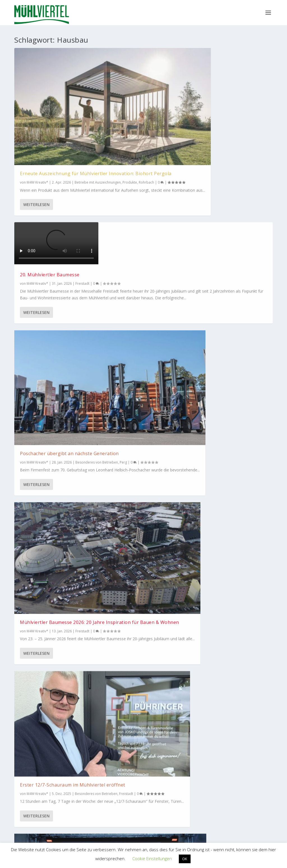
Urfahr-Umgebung (123, 414)
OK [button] (185, 859)
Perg (128, 547)
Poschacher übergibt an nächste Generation (224, 108)
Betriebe (115, 547)
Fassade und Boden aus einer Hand (230, 376)
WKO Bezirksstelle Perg (114, 802)
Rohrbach (77, 131)
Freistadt (82, 268)
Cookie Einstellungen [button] (152, 858)
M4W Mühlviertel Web (232, 740)
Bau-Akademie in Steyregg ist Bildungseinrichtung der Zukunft (53, 356)
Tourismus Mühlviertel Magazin (55, 740)
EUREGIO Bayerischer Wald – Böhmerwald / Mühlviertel (173, 798)
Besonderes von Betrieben (130, 271)
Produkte (61, 131)
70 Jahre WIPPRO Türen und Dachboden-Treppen (140, 391)
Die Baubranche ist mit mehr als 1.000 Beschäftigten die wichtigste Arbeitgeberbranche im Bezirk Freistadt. (55, 461)
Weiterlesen (36, 173)
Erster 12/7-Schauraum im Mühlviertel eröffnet (138, 254)
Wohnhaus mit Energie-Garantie (135, 530)
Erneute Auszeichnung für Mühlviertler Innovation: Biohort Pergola (49, 111)
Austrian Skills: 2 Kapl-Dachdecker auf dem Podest (228, 245)
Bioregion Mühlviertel (114, 741)
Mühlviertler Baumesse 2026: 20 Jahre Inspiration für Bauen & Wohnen (54, 254)
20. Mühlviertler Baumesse (138, 99)
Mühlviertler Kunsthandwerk (173, 740)
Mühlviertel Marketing (132, 541)
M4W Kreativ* (37, 126)
